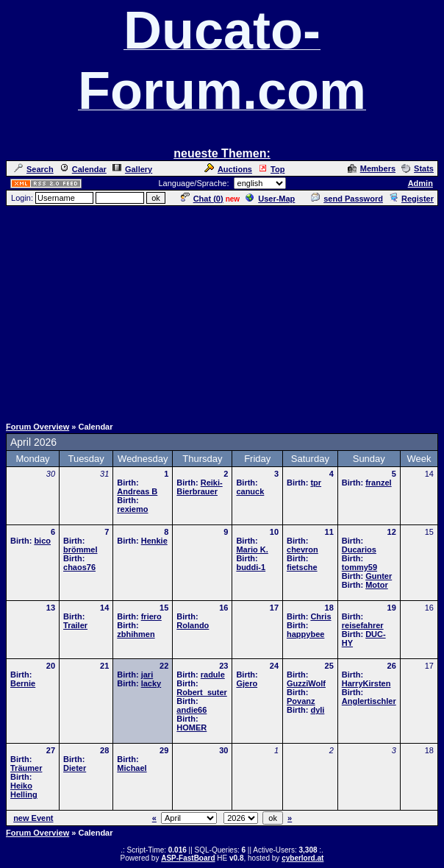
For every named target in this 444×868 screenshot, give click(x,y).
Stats (418, 168)
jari (147, 675)
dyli (317, 710)
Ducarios (359, 549)
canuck (250, 491)
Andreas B (137, 491)
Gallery (132, 169)
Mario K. (252, 549)
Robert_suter (201, 692)
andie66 (191, 710)
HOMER (191, 728)
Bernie (23, 683)
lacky (151, 683)
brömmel (80, 549)
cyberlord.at (302, 858)
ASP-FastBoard (188, 858)
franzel (378, 483)
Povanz (301, 701)
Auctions (228, 169)
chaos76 (79, 567)
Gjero (247, 683)
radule (213, 675)
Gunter (379, 576)
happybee (305, 634)
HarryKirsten (366, 683)
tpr (316, 483)
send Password (347, 199)
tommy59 (359, 567)
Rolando (193, 625)
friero (151, 616)
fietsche (302, 567)
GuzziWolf (306, 683)
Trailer (75, 625)
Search (34, 169)
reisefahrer (363, 625)
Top (271, 169)
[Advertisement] (225, 310)
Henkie (154, 541)
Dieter (75, 768)
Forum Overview (37, 427)
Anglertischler (369, 701)
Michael (132, 768)
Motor (377, 585)
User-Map (270, 199)
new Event (33, 818)
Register (411, 199)
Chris (321, 616)
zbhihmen (136, 634)
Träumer (26, 768)
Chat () (202, 199)
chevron (302, 549)
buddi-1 (251, 567)
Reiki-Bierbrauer (199, 487)
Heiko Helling (24, 790)
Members (372, 168)
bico (42, 541)
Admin (420, 183)
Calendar (83, 169)
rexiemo (132, 509)
